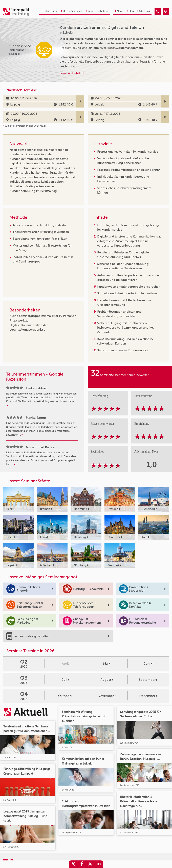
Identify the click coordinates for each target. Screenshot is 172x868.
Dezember (148, 696)
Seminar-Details (72, 73)
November (107, 696)
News (119, 11)
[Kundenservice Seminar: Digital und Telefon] (158, 12)
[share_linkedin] (99, 864)
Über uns (144, 11)
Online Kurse (49, 11)
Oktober (65, 696)
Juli (65, 680)
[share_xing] (73, 864)
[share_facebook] (82, 864)
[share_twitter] (90, 864)
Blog (130, 11)
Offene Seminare (72, 11)
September (148, 680)
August (107, 680)
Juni (148, 664)
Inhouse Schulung (97, 11)
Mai (107, 664)
